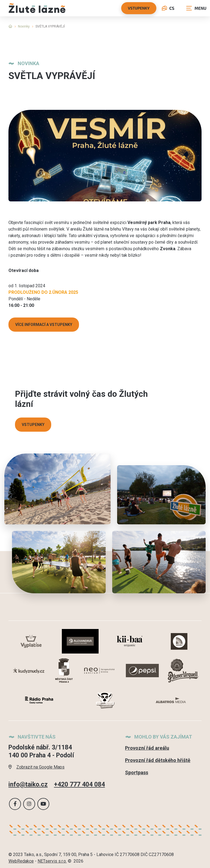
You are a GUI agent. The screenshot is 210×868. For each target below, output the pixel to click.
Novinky (24, 26)
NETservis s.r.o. (52, 861)
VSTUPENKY (33, 425)
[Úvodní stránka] (37, 8)
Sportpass (137, 772)
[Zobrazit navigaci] (196, 8)
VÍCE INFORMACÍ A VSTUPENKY (44, 325)
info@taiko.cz (28, 784)
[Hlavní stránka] (10, 26)
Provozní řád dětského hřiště (158, 760)
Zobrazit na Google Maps (36, 767)
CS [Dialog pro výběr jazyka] (168, 8)
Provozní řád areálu (147, 748)
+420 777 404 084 (79, 784)
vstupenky (139, 8)
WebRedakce (21, 861)
